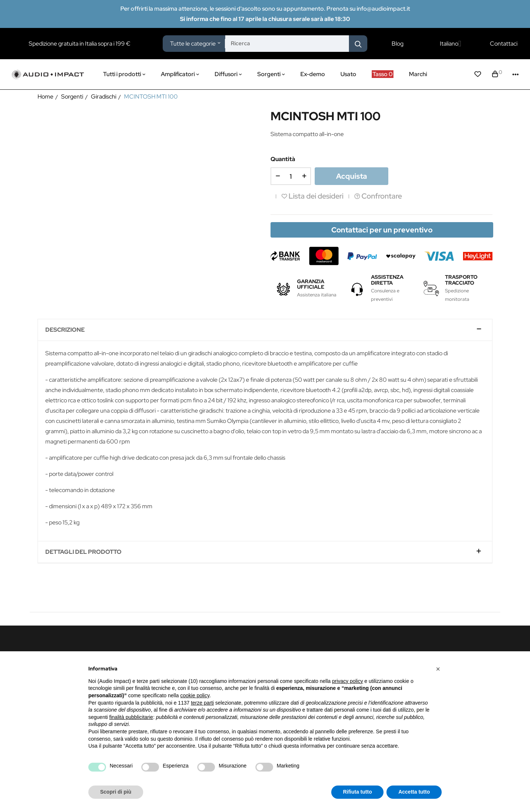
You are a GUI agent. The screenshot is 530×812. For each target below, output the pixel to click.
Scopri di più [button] (116, 792)
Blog (397, 44)
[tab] (265, 330)
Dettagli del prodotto (83, 552)
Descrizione (65, 330)
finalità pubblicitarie (131, 717)
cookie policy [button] (195, 695)
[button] (438, 669)
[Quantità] (291, 176)
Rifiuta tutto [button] (358, 792)
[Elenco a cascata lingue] (451, 44)
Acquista (351, 176)
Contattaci (504, 44)
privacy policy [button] (347, 681)
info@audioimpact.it (383, 9)
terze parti (202, 703)
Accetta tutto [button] (414, 792)
